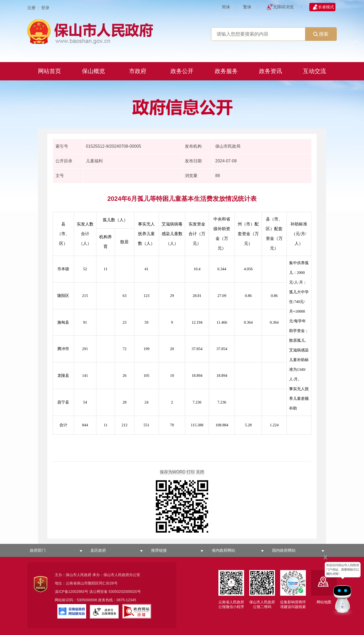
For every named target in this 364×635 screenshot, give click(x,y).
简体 (226, 7)
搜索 (321, 34)
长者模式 (326, 7)
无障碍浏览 (283, 7)
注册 (31, 8)
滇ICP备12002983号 (71, 592)
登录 (45, 8)
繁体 (247, 7)
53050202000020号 (125, 592)
